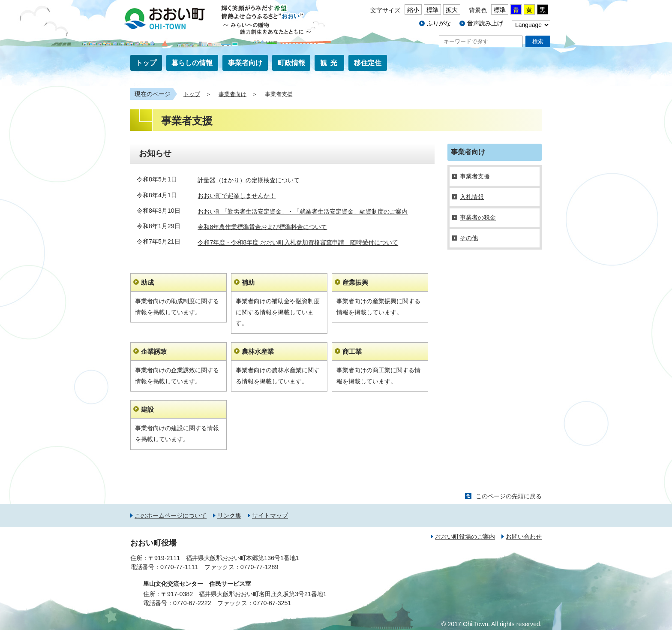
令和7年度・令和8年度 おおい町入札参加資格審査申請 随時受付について (298, 243)
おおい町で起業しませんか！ (237, 196)
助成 (147, 282)
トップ (146, 63)
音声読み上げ (485, 23)
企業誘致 (154, 351)
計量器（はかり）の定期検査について (249, 180)
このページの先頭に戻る (509, 496)
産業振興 (355, 282)
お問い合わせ (524, 537)
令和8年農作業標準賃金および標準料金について (262, 227)
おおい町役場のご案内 (465, 537)
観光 (330, 63)
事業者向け (245, 63)
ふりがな (439, 23)
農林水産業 (258, 351)
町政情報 (291, 63)
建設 (147, 409)
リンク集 (229, 515)
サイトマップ (270, 515)
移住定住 (368, 63)
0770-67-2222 (192, 603)
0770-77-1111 (179, 567)
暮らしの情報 (192, 63)
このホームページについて (171, 515)
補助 (248, 282)
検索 (538, 41)
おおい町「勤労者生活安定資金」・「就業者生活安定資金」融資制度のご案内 (303, 211)
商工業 (352, 351)
